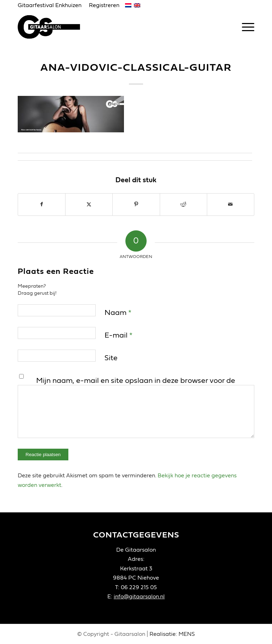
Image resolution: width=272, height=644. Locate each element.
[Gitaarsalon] (52, 27)
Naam (118, 313)
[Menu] (245, 27)
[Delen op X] (89, 205)
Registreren (104, 5)
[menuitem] (52, 6)
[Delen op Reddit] (183, 205)
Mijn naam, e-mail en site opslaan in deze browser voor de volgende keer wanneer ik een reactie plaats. (136, 386)
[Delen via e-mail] (231, 205)
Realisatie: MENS (172, 634)
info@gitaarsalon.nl (139, 597)
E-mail (118, 335)
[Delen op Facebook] (42, 205)
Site (111, 358)
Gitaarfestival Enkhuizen (50, 5)
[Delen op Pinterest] (136, 205)
